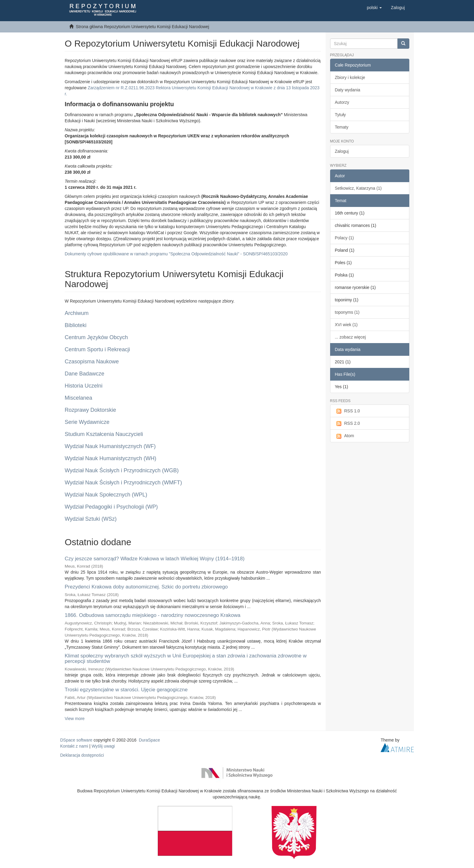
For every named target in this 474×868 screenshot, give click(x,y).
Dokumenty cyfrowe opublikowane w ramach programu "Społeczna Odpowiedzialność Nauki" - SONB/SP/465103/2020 (176, 254)
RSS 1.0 (347, 411)
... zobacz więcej (351, 337)
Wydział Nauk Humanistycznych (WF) (110, 446)
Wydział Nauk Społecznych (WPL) (106, 495)
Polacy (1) (344, 238)
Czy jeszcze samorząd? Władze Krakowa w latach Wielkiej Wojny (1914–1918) (155, 559)
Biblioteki (76, 325)
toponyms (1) (347, 312)
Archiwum (77, 313)
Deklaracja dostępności (82, 755)
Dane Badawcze (84, 374)
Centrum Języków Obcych (96, 337)
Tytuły (341, 115)
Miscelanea (78, 398)
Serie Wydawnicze (87, 422)
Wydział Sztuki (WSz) (91, 519)
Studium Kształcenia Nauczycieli (104, 434)
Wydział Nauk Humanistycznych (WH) (110, 458)
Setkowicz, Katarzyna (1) (358, 188)
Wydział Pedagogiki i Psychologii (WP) (111, 507)
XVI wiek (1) (346, 325)
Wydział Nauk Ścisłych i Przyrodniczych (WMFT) (123, 483)
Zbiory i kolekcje (350, 77)
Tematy (342, 127)
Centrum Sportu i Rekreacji (97, 349)
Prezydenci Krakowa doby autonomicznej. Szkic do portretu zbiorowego (146, 587)
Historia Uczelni (84, 386)
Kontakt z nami (74, 746)
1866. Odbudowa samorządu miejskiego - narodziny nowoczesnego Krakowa (153, 615)
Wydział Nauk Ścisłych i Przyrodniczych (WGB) (122, 470)
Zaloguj (342, 151)
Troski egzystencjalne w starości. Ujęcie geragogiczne (126, 690)
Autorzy (342, 102)
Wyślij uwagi (103, 746)
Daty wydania (348, 90)
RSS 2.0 (347, 424)
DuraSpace (149, 740)
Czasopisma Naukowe (92, 362)
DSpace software (76, 740)
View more (75, 719)
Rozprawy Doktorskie (90, 410)
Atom (345, 436)
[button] (374, 8)
